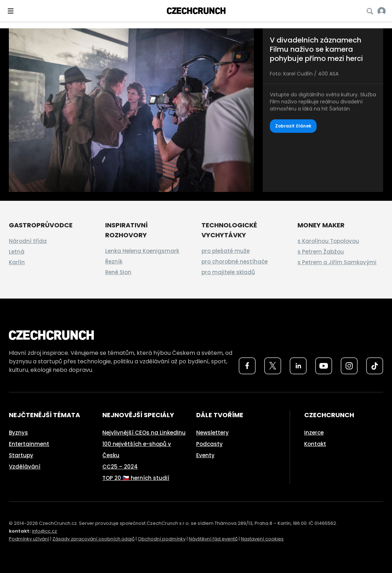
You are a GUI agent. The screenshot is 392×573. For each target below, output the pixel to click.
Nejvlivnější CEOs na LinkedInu (144, 433)
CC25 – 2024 (120, 467)
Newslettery (212, 433)
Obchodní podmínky (162, 539)
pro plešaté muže (226, 251)
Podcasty (209, 444)
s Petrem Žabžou (321, 252)
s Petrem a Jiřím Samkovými (337, 262)
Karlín (17, 262)
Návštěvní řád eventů (213, 539)
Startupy (21, 455)
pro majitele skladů (228, 272)
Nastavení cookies (262, 539)
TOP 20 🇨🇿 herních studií (136, 478)
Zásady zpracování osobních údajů (93, 539)
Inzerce (314, 433)
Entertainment (29, 444)
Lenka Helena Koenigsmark (142, 251)
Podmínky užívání (29, 539)
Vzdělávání (25, 467)
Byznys (18, 433)
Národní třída (28, 241)
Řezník (114, 262)
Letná (17, 252)
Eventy (205, 455)
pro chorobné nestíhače (235, 262)
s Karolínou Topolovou (328, 241)
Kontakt (315, 444)
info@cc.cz (44, 531)
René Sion (118, 272)
